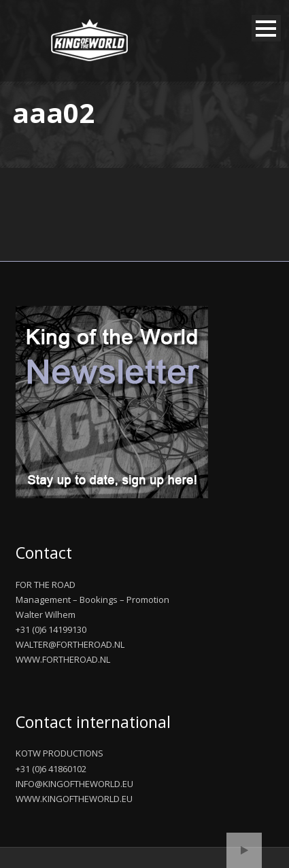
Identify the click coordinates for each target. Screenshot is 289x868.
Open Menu (266, 28)
